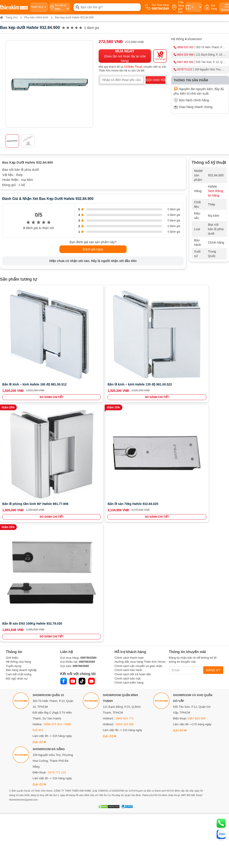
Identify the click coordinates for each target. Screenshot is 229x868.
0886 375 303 (53, 444)
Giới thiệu (12, 378)
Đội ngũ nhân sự (17, 398)
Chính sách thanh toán (129, 378)
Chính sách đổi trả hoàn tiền (133, 394)
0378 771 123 (57, 492)
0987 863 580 (185, 62)
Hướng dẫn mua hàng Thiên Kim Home (140, 382)
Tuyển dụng (14, 386)
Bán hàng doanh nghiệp (21, 390)
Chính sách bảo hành (128, 390)
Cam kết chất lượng (19, 394)
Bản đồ (39, 462)
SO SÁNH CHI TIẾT (22, 356)
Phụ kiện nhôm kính (36, 17)
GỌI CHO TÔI (156, 80)
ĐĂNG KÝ (213, 390)
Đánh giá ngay (93, 249)
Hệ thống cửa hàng (18, 382)
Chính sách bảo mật (127, 398)
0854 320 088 (185, 55)
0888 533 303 (185, 47)
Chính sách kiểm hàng (129, 402)
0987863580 (88, 378)
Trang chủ (9, 17)
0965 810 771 (125, 438)
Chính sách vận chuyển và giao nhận (138, 386)
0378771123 (185, 69)
